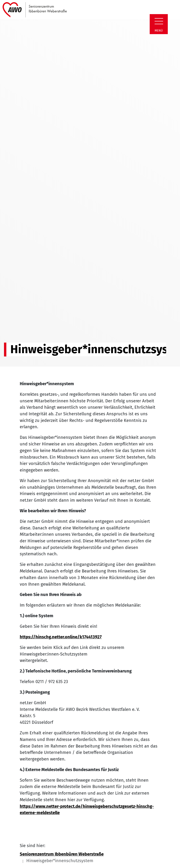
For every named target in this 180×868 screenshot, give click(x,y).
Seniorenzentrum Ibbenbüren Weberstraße (62, 854)
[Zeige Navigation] (159, 21)
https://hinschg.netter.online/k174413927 (61, 637)
